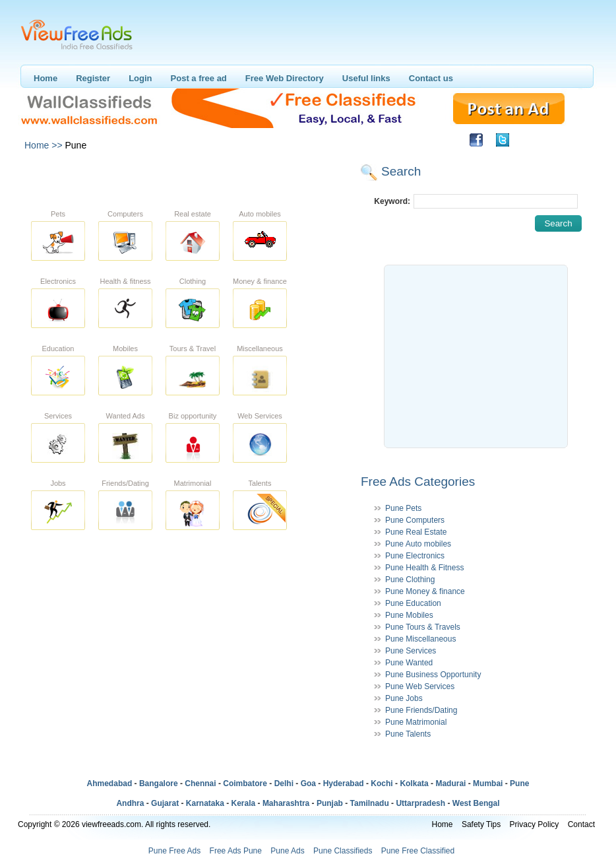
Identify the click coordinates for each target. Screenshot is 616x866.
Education (58, 349)
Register (93, 78)
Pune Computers (415, 520)
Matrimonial (193, 483)
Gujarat (165, 803)
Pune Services (411, 651)
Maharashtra (286, 803)
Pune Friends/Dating (421, 710)
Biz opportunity (193, 416)
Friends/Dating (125, 483)
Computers (125, 214)
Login (140, 78)
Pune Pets (403, 508)
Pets (58, 214)
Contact (581, 824)
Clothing (193, 281)
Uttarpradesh (420, 803)
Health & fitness (125, 281)
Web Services (260, 416)
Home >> (44, 145)
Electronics (58, 281)
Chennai (200, 783)
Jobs (58, 483)
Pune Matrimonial (416, 722)
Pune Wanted (409, 663)
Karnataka (205, 803)
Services (58, 416)
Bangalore (159, 783)
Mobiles (125, 349)
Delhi (284, 783)
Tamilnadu (370, 803)
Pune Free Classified (418, 851)
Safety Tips (481, 824)
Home (46, 78)
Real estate (193, 214)
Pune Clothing (410, 580)
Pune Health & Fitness (424, 568)
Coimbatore (245, 783)
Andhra (130, 803)
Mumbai (488, 783)
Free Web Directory (285, 78)
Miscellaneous (260, 349)
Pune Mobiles (409, 615)
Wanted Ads (126, 416)
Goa (308, 783)
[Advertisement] (189, 177)
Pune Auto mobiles (418, 544)
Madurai (450, 783)
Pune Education (413, 603)
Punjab (330, 803)
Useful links (366, 78)
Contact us (431, 78)
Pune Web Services (420, 686)
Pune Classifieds (343, 851)
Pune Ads (287, 851)
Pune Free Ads (174, 851)
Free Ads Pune (236, 851)
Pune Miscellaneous (420, 639)
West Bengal (476, 803)
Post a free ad (199, 78)
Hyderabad (344, 783)
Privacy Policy (535, 824)
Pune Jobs (404, 698)
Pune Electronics (415, 556)
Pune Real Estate (416, 532)
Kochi (382, 783)
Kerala (244, 803)
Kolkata (414, 783)
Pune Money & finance (425, 591)
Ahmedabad (110, 783)
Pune (519, 783)
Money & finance (260, 281)
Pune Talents (408, 734)
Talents (260, 483)
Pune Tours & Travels (423, 627)
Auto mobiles (260, 214)
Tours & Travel (193, 349)
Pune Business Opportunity (433, 675)
